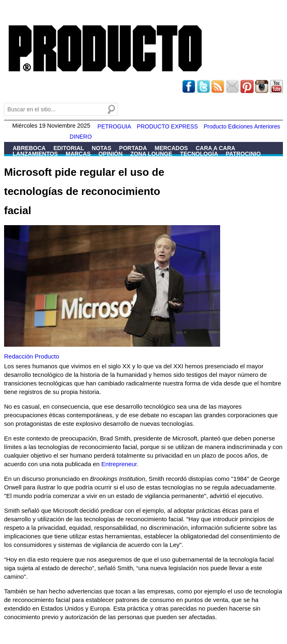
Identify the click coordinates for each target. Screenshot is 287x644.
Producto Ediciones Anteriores (242, 126)
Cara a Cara (215, 148)
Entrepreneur (119, 464)
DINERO (81, 137)
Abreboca (29, 148)
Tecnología (199, 154)
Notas (102, 148)
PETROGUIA (114, 126)
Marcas (78, 154)
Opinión (110, 154)
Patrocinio (243, 154)
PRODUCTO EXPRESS (168, 126)
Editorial (69, 148)
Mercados (171, 148)
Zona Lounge (151, 154)
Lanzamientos (35, 154)
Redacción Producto (32, 356)
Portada (133, 148)
